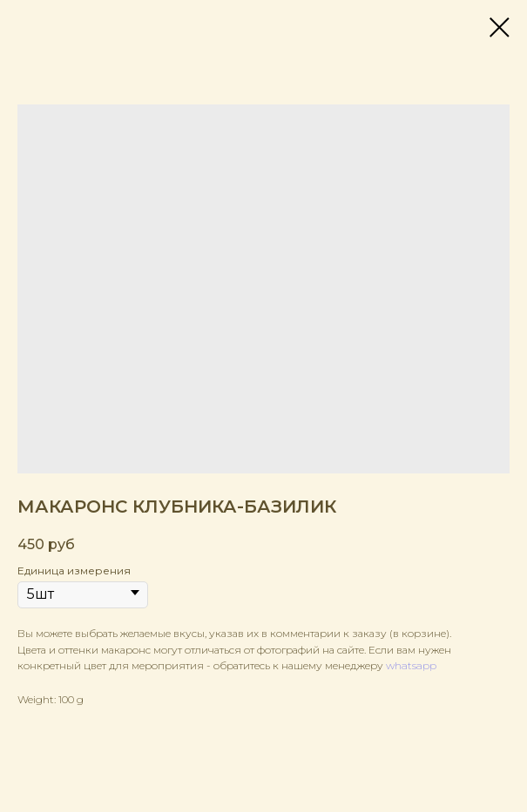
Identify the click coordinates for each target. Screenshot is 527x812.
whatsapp (411, 665)
